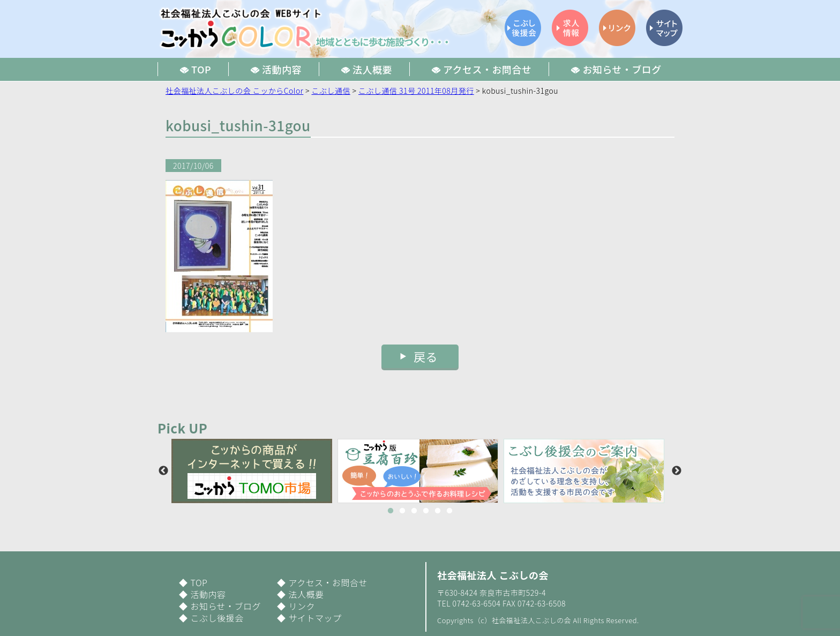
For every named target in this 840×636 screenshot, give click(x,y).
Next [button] (677, 471)
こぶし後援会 (217, 618)
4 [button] (426, 511)
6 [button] (449, 511)
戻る (426, 356)
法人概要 (306, 594)
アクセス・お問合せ (328, 582)
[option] (254, 471)
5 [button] (438, 511)
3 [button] (414, 511)
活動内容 (208, 594)
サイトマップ (315, 618)
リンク (301, 606)
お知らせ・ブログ (226, 606)
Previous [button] (163, 471)
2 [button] (402, 511)
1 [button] (391, 511)
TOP (199, 582)
